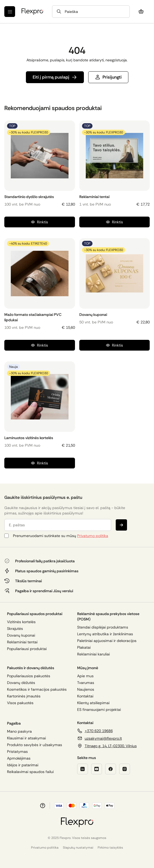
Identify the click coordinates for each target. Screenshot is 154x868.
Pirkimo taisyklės (110, 848)
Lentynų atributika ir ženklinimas (105, 634)
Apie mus (85, 676)
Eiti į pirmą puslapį (55, 77)
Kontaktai (85, 696)
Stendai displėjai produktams (103, 627)
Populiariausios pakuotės (29, 676)
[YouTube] (97, 769)
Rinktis (40, 222)
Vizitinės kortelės (21, 622)
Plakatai (84, 648)
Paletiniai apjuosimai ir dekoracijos (107, 641)
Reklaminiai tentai (22, 642)
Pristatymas (17, 752)
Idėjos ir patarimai (23, 765)
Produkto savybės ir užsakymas (35, 745)
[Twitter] (125, 769)
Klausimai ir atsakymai (26, 738)
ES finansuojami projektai (99, 710)
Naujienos (86, 689)
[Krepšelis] (141, 12)
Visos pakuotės (20, 703)
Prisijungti (108, 77)
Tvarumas (86, 683)
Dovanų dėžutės (21, 683)
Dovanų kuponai (21, 635)
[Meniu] (10, 12)
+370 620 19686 (99, 731)
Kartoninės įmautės (24, 696)
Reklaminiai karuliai (93, 654)
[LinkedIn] (83, 769)
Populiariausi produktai (27, 649)
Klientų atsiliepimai (93, 703)
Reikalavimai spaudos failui (30, 772)
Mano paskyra (19, 731)
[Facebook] (111, 769)
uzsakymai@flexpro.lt (103, 738)
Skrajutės (15, 629)
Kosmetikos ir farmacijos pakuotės (37, 689)
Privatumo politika (93, 536)
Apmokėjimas (19, 758)
